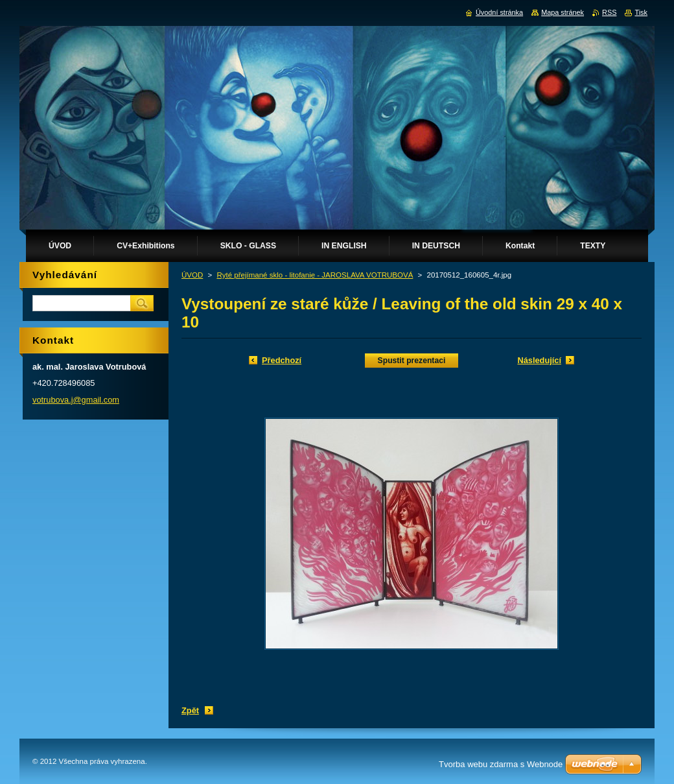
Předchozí (282, 360)
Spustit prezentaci (412, 361)
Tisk (641, 12)
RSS (609, 12)
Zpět (190, 710)
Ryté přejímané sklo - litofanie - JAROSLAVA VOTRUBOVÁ (315, 275)
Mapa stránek (563, 12)
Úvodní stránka (499, 12)
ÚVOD (192, 275)
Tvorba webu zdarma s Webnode (501, 764)
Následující (539, 360)
